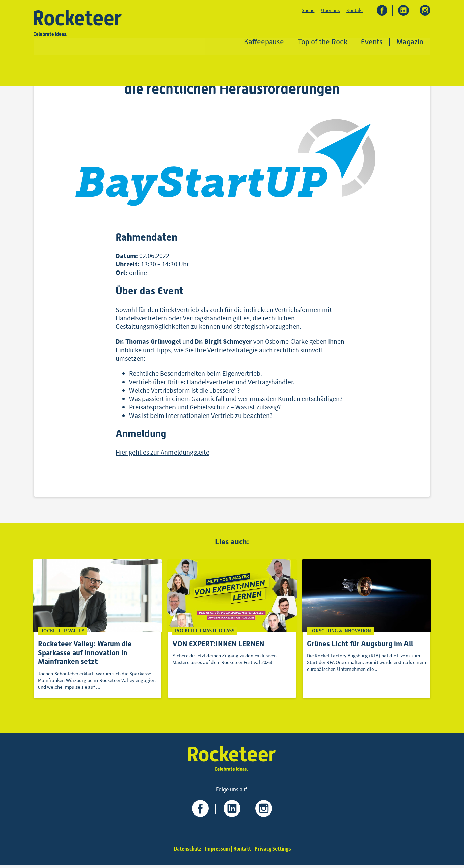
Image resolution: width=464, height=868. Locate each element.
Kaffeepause (264, 42)
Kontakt (355, 11)
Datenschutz (186, 851)
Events (372, 42)
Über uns (330, 11)
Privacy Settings (274, 851)
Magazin (410, 42)
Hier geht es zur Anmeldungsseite (163, 454)
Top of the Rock (323, 42)
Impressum (217, 851)
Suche (308, 11)
